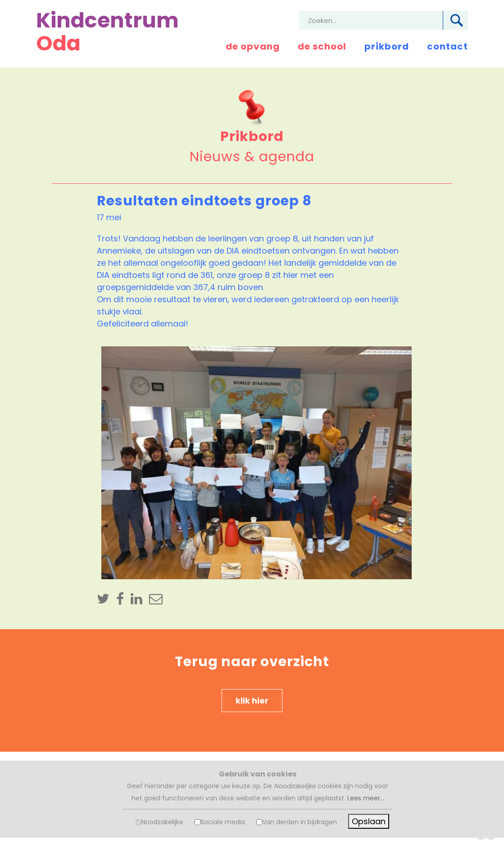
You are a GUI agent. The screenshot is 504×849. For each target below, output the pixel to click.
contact (447, 46)
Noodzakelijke (162, 822)
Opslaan (369, 821)
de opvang (253, 46)
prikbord (387, 46)
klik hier (252, 701)
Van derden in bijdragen (300, 822)
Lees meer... (366, 798)
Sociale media (223, 822)
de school (322, 46)
